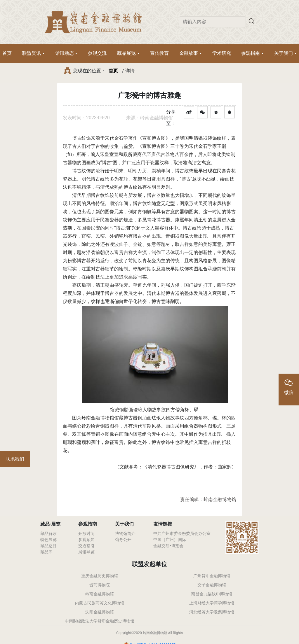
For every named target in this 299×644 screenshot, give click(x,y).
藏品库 (46, 552)
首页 (7, 53)
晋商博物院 (100, 585)
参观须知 (86, 540)
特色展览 (48, 540)
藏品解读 (48, 533)
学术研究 (222, 53)
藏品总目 (48, 546)
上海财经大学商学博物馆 (212, 603)
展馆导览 (86, 552)
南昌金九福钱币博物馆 (212, 594)
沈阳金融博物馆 (100, 612)
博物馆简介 (125, 533)
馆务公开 (123, 540)
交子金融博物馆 (212, 585)
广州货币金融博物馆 (212, 576)
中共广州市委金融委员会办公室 (182, 533)
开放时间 (86, 533)
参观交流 (97, 53)
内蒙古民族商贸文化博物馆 (100, 603)
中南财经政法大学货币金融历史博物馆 (100, 621)
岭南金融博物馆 (100, 594)
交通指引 (86, 546)
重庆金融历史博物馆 (100, 576)
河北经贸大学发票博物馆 (212, 612)
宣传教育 (159, 53)
